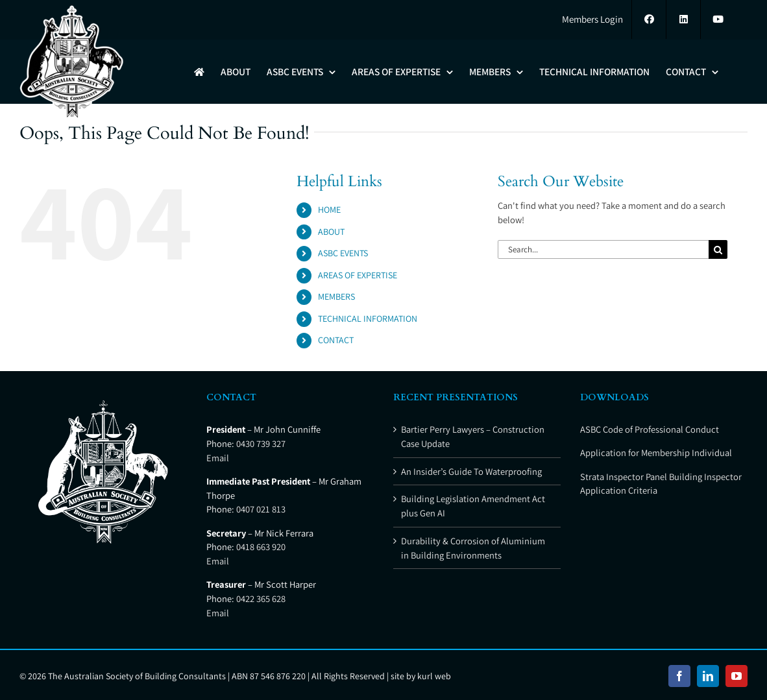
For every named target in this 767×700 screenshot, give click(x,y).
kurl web (434, 676)
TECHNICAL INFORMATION (368, 319)
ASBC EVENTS (343, 253)
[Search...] (603, 249)
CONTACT (336, 340)
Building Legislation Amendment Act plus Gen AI (473, 506)
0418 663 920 (261, 547)
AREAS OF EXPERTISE (358, 275)
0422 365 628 (261, 598)
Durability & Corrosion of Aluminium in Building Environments (473, 548)
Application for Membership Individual (656, 453)
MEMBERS (336, 296)
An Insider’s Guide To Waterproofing (471, 471)
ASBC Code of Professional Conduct (650, 429)
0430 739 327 (261, 443)
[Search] (718, 249)
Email (218, 458)
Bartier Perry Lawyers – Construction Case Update (473, 436)
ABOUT (331, 232)
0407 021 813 (261, 509)
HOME (329, 210)
